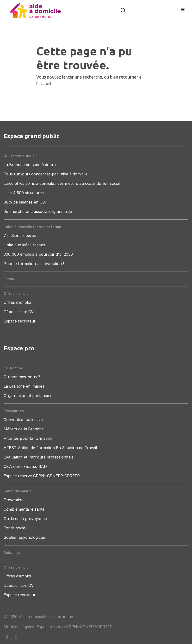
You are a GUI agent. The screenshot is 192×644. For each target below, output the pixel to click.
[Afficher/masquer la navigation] (183, 9)
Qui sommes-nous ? (20, 156)
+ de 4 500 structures (24, 193)
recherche (93, 77)
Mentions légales (19, 627)
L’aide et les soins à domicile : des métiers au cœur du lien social (62, 183)
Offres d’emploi (17, 294)
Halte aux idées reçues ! (25, 245)
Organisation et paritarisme (28, 396)
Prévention (14, 500)
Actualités (12, 553)
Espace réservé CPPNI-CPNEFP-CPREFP (42, 476)
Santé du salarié (18, 491)
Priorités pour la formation (28, 438)
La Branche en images (24, 386)
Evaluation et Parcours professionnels (39, 457)
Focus (9, 279)
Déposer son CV (19, 312)
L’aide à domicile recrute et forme (32, 227)
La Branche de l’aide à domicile (32, 165)
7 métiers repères (20, 235)
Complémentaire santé (24, 509)
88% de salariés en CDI (25, 202)
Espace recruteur (20, 321)
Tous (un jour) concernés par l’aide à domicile (46, 174)
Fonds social (15, 528)
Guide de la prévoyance (25, 519)
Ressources (14, 411)
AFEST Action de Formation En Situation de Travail (50, 448)
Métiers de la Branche (24, 429)
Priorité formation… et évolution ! (34, 264)
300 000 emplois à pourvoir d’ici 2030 (38, 254)
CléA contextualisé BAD (25, 466)
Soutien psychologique (24, 537)
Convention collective (23, 420)
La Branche (13, 368)
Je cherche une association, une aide (38, 211)
